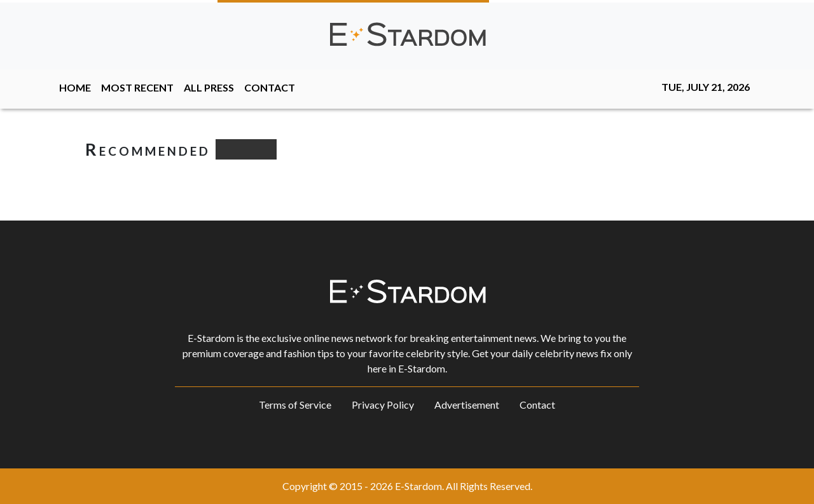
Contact (537, 405)
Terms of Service (295, 405)
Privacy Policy (383, 405)
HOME (75, 87)
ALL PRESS (209, 87)
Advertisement (467, 405)
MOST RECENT (137, 87)
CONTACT (270, 87)
